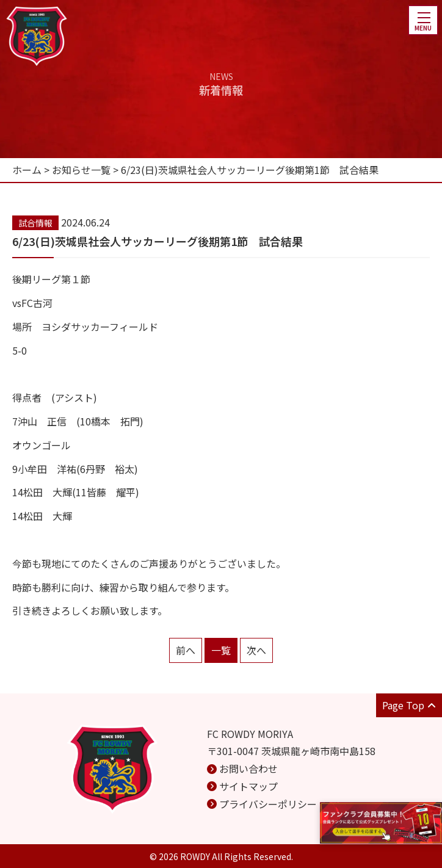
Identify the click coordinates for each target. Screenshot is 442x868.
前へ (186, 650)
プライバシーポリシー (268, 804)
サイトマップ (248, 786)
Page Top (409, 705)
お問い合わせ (248, 769)
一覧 (221, 650)
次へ (256, 650)
